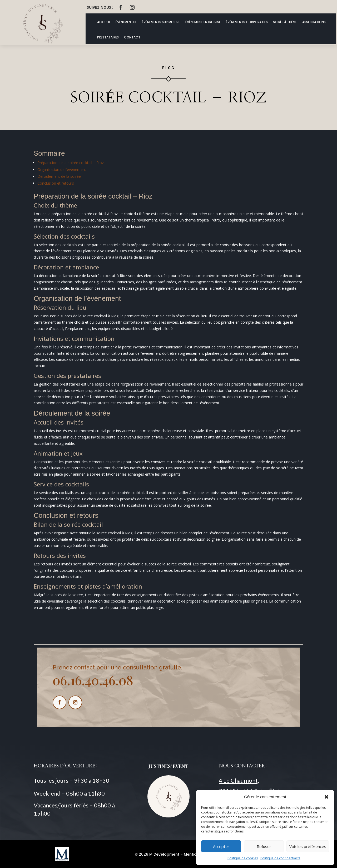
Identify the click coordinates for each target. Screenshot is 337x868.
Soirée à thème (285, 22)
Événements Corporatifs (247, 22)
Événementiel (126, 22)
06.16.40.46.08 (93, 680)
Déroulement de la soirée (59, 176)
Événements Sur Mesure (161, 22)
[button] (326, 797)
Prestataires (108, 37)
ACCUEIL (104, 22)
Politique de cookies (243, 858)
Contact (132, 37)
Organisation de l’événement (62, 169)
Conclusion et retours (56, 183)
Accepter (221, 846)
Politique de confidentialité (280, 858)
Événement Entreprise (203, 22)
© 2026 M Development (157, 854)
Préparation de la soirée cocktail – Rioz (71, 163)
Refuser (264, 846)
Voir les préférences (308, 846)
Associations (314, 22)
